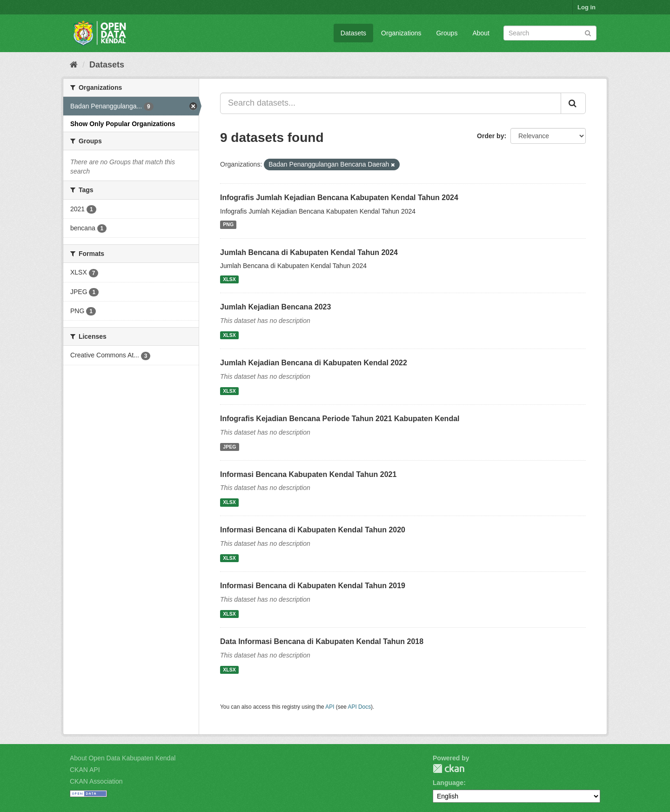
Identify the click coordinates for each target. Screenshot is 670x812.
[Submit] (588, 32)
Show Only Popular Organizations (123, 124)
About (481, 33)
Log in (586, 7)
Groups (447, 33)
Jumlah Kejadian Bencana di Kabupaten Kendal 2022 (314, 363)
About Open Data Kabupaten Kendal (123, 758)
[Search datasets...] (391, 103)
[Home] (74, 65)
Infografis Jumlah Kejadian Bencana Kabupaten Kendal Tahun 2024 (339, 198)
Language (448, 783)
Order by (490, 136)
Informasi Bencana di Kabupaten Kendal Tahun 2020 (313, 530)
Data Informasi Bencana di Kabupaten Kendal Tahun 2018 (322, 641)
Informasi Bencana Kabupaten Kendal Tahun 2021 (308, 474)
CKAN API (85, 770)
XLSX (229, 279)
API (330, 707)
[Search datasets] (550, 33)
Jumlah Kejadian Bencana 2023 (275, 307)
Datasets (353, 33)
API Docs (360, 707)
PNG (228, 225)
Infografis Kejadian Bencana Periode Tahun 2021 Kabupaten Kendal (340, 419)
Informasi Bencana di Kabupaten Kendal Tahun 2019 (313, 586)
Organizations (401, 33)
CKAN (449, 768)
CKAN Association (96, 781)
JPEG (229, 447)
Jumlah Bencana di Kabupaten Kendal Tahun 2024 (309, 252)
